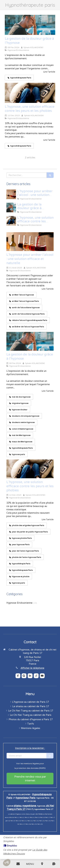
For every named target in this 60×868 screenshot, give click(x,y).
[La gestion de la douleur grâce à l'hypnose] (30, 25)
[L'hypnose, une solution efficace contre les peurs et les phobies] (30, 93)
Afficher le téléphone (32, 668)
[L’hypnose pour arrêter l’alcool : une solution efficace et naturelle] (11, 194)
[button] (7, 863)
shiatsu (18, 806)
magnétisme (29, 806)
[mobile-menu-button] (30, 864)
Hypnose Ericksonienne (19, 603)
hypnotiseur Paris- (26, 798)
